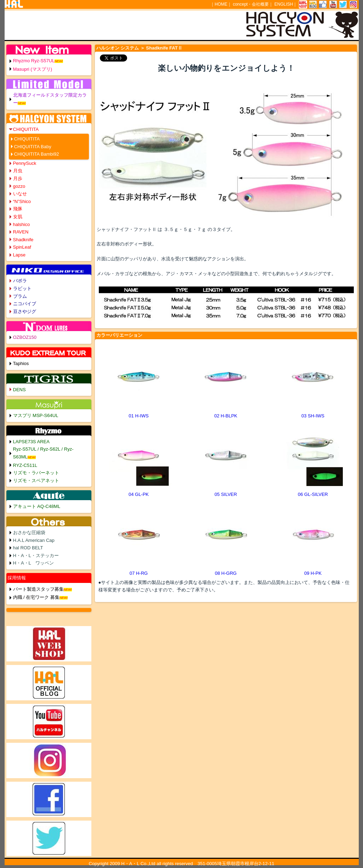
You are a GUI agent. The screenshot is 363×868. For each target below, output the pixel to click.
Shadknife (23, 240)
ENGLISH (284, 4)
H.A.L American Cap (34, 540)
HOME (221, 4)
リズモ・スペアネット (36, 481)
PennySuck (25, 163)
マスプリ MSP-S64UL (36, 415)
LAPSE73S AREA (31, 442)
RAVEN (21, 232)
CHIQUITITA (26, 129)
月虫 (18, 171)
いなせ (20, 194)
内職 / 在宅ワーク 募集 (36, 597)
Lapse (19, 255)
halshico (22, 224)
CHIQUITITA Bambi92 (37, 154)
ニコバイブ (25, 304)
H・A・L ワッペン (34, 563)
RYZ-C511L (25, 465)
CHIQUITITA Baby (33, 147)
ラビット (22, 288)
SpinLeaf (22, 247)
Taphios (21, 363)
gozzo (19, 186)
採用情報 (17, 578)
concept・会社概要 (251, 4)
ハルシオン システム (118, 48)
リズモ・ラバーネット (36, 473)
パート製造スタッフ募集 (38, 589)
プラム (20, 296)
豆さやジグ (25, 311)
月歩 (18, 178)
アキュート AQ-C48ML (37, 506)
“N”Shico (22, 201)
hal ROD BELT (28, 548)
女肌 (18, 217)
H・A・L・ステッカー (36, 555)
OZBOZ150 (25, 337)
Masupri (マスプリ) (33, 69)
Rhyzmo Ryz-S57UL (34, 61)
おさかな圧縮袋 (29, 533)
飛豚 (18, 209)
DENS (19, 390)
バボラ (20, 281)
